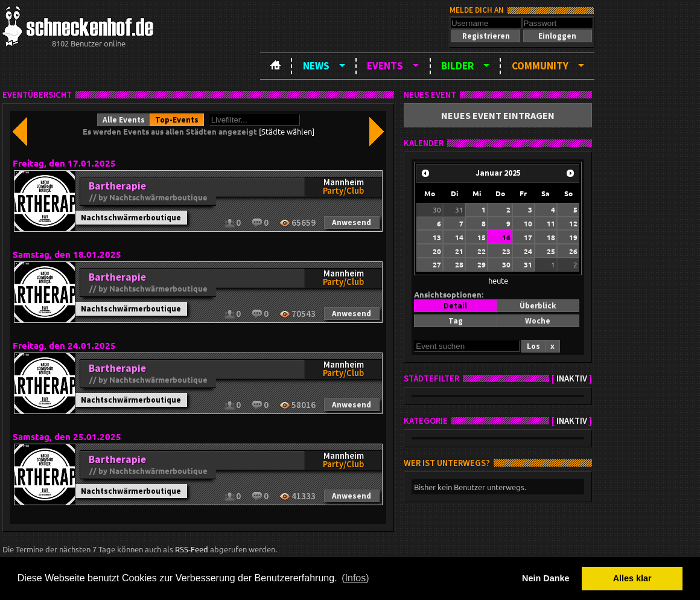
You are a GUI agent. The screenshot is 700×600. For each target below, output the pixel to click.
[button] (486, 36)
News (316, 66)
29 (482, 264)
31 (459, 209)
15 (482, 237)
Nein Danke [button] (546, 578)
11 (551, 223)
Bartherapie (117, 186)
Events (385, 66)
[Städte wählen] (287, 131)
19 (573, 237)
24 (528, 251)
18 (551, 237)
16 (506, 237)
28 (459, 264)
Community (540, 66)
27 (437, 264)
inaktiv (572, 378)
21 (459, 251)
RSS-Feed (192, 549)
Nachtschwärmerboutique (131, 218)
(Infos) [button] (355, 578)
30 (437, 209)
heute (498, 280)
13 (437, 237)
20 (437, 251)
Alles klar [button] (632, 578)
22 (482, 251)
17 (528, 237)
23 (506, 251)
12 (573, 223)
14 (459, 237)
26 (573, 251)
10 (528, 223)
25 (551, 251)
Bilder (457, 66)
